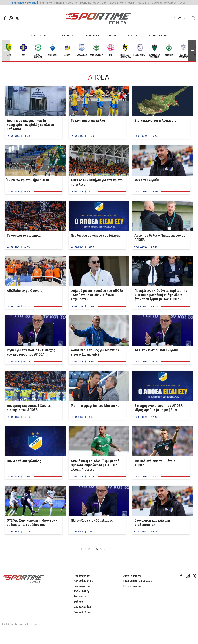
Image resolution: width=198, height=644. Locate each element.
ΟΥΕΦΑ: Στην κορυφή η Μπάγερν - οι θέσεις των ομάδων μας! (34, 510)
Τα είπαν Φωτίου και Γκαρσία (161, 340)
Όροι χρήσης (132, 576)
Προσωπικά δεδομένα (138, 581)
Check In (130, 3)
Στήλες (79, 602)
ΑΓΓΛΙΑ (133, 35)
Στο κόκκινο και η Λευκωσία (161, 112)
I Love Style (116, 3)
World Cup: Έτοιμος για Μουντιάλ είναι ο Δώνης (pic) (97, 340)
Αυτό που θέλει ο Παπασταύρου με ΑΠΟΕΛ (161, 225)
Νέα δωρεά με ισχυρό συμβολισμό (97, 225)
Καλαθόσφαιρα (83, 581)
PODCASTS (93, 35)
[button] (192, 50)
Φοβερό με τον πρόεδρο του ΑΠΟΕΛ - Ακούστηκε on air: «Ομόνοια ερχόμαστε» (97, 282)
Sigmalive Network (24, 3)
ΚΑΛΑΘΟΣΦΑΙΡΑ (157, 35)
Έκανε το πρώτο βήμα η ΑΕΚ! (34, 170)
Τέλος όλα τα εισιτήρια (34, 225)
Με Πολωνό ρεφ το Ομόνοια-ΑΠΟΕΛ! (161, 453)
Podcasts (80, 596)
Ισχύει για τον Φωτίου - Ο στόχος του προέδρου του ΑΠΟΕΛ (34, 340)
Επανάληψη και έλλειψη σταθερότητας (161, 510)
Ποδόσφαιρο (82, 576)
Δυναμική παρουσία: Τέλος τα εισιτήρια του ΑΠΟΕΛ (34, 395)
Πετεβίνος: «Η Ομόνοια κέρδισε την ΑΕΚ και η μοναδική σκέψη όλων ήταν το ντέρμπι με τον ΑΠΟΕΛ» (161, 282)
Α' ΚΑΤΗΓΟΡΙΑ (67, 35)
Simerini (59, 3)
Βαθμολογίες (83, 607)
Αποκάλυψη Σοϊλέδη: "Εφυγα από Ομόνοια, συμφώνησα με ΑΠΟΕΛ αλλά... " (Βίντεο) (97, 453)
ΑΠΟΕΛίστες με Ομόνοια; (34, 282)
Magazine (144, 3)
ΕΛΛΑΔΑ (114, 35)
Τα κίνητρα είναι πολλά (97, 112)
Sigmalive (46, 3)
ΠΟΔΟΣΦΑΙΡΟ (39, 35)
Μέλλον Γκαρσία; (161, 170)
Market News (83, 612)
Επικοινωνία (132, 586)
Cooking (157, 3)
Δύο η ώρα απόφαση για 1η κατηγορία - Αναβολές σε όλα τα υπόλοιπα (34, 112)
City (104, 3)
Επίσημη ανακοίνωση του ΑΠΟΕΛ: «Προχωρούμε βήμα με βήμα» (161, 395)
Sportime (72, 3)
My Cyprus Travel (174, 3)
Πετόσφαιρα (82, 586)
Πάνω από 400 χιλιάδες (34, 453)
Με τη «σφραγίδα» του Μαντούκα (97, 395)
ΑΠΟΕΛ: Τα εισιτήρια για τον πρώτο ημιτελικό (97, 170)
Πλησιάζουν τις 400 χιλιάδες (97, 510)
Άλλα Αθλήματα (84, 591)
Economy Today (90, 3)
